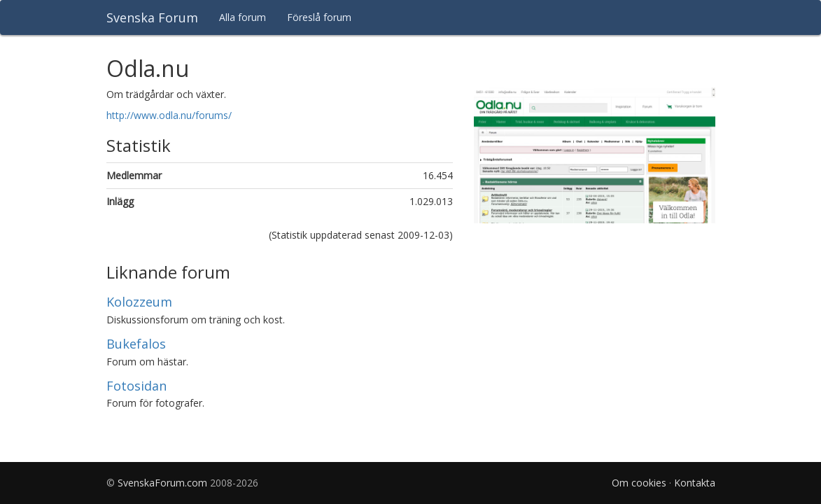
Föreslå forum (319, 17)
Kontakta (695, 483)
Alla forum (243, 17)
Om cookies (639, 483)
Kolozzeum (139, 302)
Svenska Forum (152, 17)
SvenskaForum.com (162, 483)
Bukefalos (136, 344)
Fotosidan (136, 386)
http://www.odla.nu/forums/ (169, 115)
